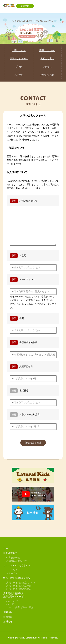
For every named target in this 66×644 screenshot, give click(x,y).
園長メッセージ (47, 50)
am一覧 (10, 604)
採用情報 (8, 617)
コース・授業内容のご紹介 (20, 607)
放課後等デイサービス (15, 597)
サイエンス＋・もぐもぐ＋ (17, 565)
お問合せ (8, 622)
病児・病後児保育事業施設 (17, 578)
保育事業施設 (10, 553)
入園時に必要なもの (16, 561)
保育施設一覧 (13, 558)
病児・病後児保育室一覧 (19, 586)
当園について (19, 50)
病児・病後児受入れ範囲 (19, 589)
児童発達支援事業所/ (14, 594)
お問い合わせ (47, 75)
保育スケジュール (19, 59)
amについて (12, 601)
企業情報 (8, 612)
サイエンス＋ (13, 570)
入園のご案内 (47, 59)
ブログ (19, 67)
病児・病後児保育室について (21, 583)
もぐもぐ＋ (12, 573)
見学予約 (19, 75)
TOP (5, 548)
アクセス (47, 67)
